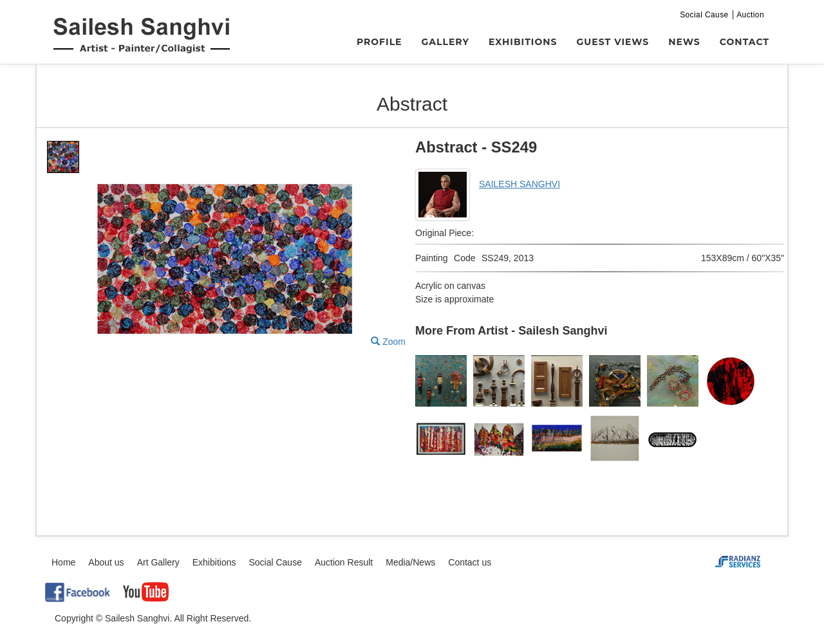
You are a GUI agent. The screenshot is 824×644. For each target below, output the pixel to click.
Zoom (388, 342)
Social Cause (704, 15)
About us (106, 562)
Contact (744, 42)
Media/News (410, 562)
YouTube (145, 592)
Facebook (77, 592)
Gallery (445, 42)
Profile (379, 42)
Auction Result (344, 562)
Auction (750, 15)
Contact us (470, 562)
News (684, 42)
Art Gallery (158, 562)
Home (63, 562)
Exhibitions (523, 42)
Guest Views (613, 42)
